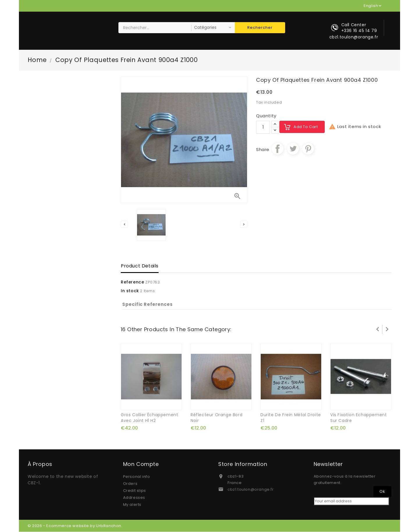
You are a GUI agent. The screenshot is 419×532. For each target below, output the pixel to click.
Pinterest (308, 149)
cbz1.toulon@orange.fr (251, 490)
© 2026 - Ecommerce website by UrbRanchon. (75, 526)
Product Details (140, 266)
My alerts (132, 505)
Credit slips (135, 491)
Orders (130, 484)
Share (278, 149)
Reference (132, 283)
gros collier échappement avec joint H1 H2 (149, 418)
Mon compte (141, 464)
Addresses (134, 498)
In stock (130, 291)
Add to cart (306, 127)
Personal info (137, 477)
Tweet (293, 149)
